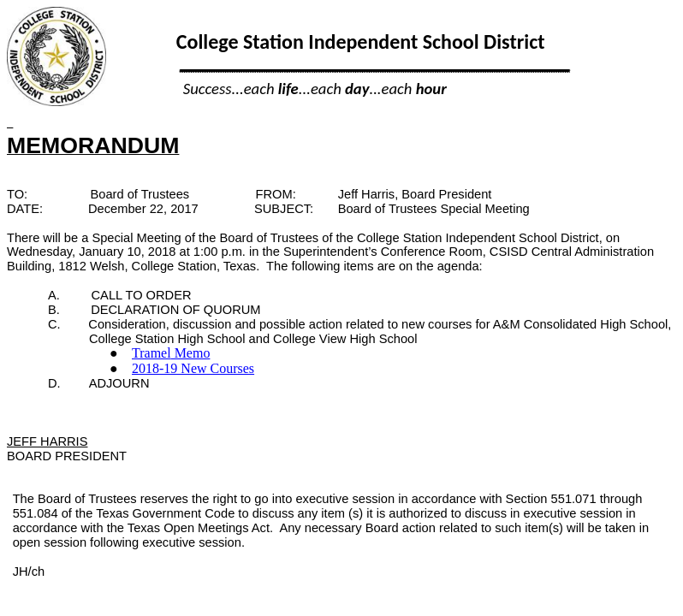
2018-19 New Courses (193, 368)
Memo (171, 353)
